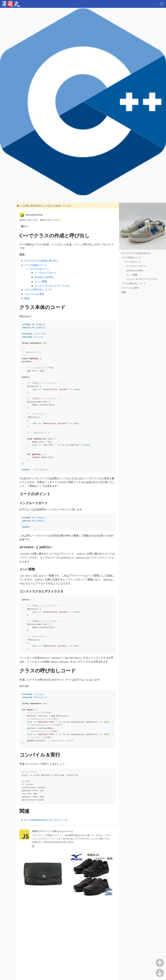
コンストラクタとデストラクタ (52, 286)
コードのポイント (39, 269)
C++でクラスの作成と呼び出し (42, 261)
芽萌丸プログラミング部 (52, 831)
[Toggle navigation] (162, 4)
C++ (26, 226)
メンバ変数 (41, 281)
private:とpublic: (44, 277)
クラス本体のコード (36, 265)
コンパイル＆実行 (34, 294)
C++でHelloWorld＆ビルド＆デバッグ (46, 820)
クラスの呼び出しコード (38, 290)
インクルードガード (46, 273)
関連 (27, 298)
